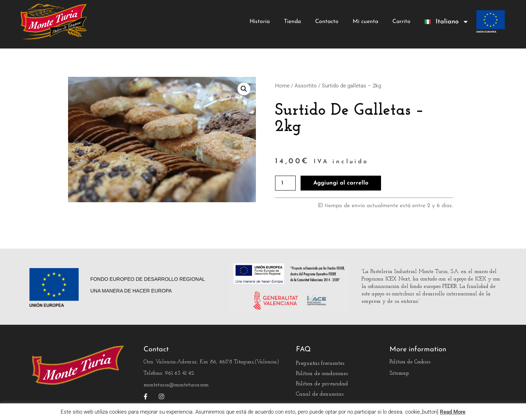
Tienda (292, 22)
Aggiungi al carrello (341, 183)
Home (282, 86)
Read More (453, 412)
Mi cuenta (365, 22)
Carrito (401, 22)
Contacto (327, 22)
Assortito (306, 86)
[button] (244, 89)
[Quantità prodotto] (285, 183)
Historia (260, 22)
